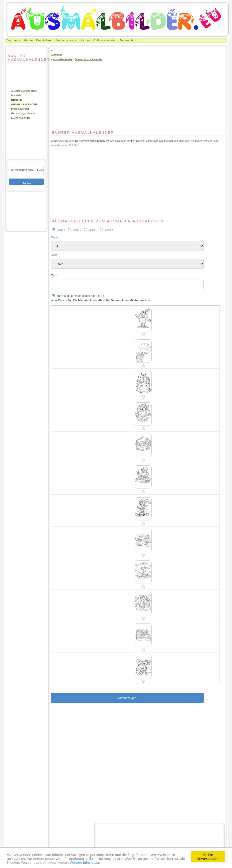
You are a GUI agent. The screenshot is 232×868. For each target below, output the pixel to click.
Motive (28, 40)
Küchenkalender (21, 118)
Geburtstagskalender (23, 113)
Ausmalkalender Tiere (24, 91)
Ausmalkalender (67, 40)
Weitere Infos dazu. (85, 863)
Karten (85, 40)
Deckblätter (44, 40)
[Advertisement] (20, 76)
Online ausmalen (105, 40)
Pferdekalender (20, 109)
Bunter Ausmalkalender (89, 59)
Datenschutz (128, 40)
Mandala (16, 95)
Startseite (14, 40)
